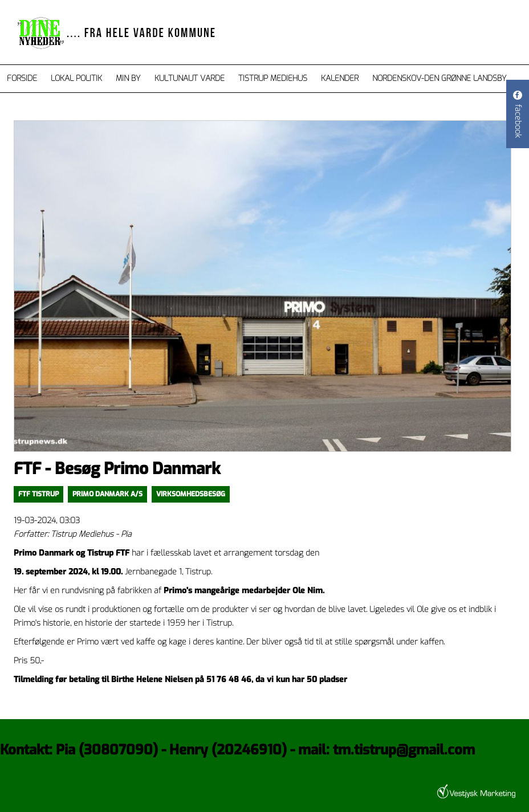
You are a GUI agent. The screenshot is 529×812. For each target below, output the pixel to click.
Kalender (340, 78)
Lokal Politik (76, 78)
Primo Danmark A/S (107, 494)
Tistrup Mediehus (273, 78)
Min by (128, 78)
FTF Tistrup (38, 494)
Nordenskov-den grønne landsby (440, 78)
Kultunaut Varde (190, 78)
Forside (22, 78)
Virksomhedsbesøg (191, 494)
